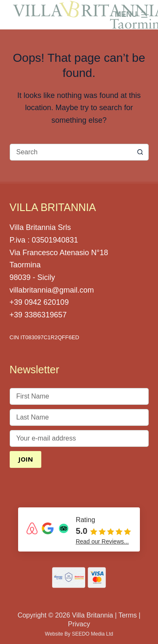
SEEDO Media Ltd (92, 634)
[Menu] (132, 15)
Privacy (79, 624)
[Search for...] (71, 152)
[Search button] (140, 152)
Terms (128, 615)
